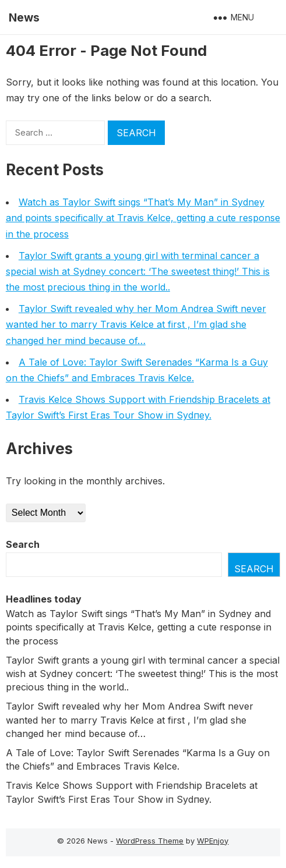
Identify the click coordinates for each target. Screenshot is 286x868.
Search (23, 544)
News (24, 17)
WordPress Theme (150, 841)
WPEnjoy (213, 841)
